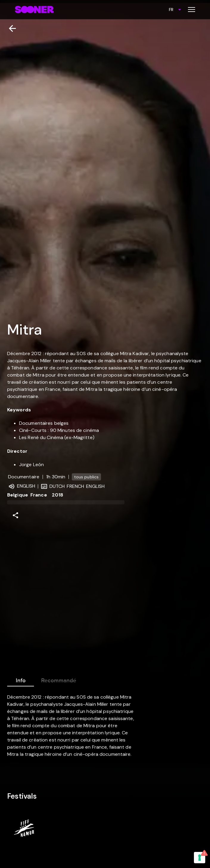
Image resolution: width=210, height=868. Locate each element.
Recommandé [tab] (59, 679)
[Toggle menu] (192, 10)
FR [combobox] (171, 10)
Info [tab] (21, 679)
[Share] (15, 515)
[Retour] (10, 28)
